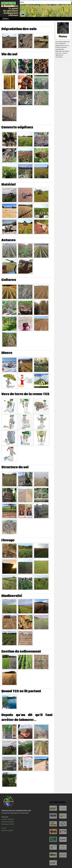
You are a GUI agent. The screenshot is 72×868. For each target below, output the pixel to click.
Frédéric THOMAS (8, 819)
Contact (4, 828)
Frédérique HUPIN (8, 824)
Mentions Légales (7, 830)
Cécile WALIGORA (8, 822)
